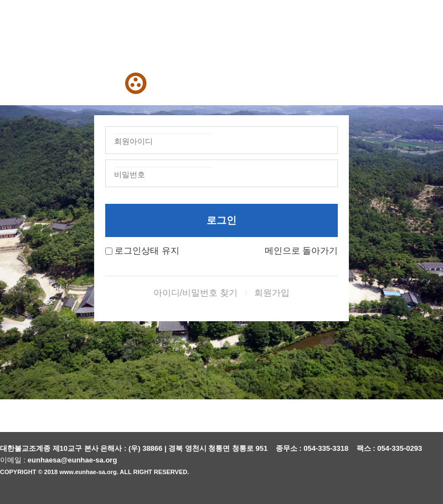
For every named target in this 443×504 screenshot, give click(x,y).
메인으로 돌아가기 (301, 251)
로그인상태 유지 (147, 251)
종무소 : (290, 448)
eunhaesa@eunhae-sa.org (73, 460)
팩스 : (367, 448)
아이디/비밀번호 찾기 (196, 293)
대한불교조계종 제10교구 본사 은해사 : (63, 448)
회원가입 (272, 293)
